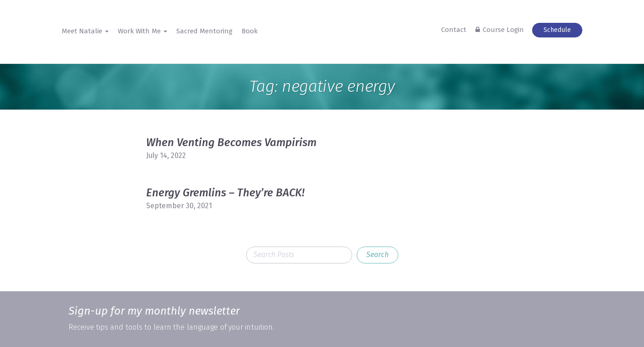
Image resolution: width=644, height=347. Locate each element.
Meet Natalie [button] (85, 31)
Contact (454, 30)
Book (250, 31)
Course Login (503, 30)
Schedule (557, 30)
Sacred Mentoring (204, 31)
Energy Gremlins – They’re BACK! (225, 193)
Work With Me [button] (143, 31)
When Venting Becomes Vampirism (231, 142)
